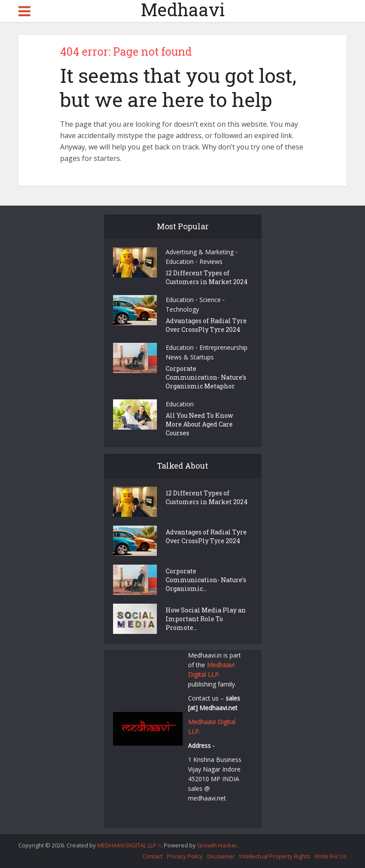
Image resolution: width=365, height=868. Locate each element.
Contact (152, 856)
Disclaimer (221, 856)
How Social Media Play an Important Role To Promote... (206, 619)
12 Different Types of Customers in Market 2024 (207, 277)
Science (210, 300)
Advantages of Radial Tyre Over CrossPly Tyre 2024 (206, 325)
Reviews (211, 261)
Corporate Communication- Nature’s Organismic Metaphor (206, 377)
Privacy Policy (185, 856)
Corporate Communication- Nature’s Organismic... (206, 580)
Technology (182, 309)
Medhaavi (183, 10)
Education (180, 261)
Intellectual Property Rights (275, 856)
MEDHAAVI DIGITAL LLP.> (129, 845)
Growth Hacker (217, 845)
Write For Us (331, 856)
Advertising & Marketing (200, 252)
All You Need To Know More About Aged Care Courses (199, 424)
